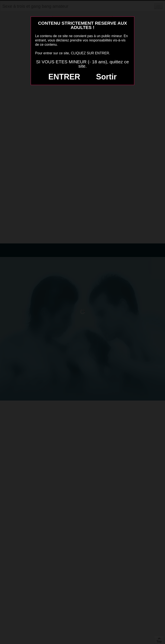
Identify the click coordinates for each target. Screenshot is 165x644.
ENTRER (64, 77)
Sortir (106, 77)
